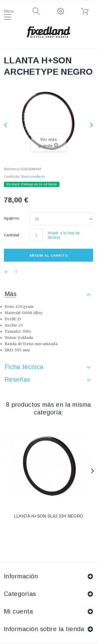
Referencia (12, 169)
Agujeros (12, 218)
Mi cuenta (18, 611)
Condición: (12, 176)
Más (11, 294)
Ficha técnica (24, 367)
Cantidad (12, 235)
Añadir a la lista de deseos (64, 235)
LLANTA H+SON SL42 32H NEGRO (49, 516)
